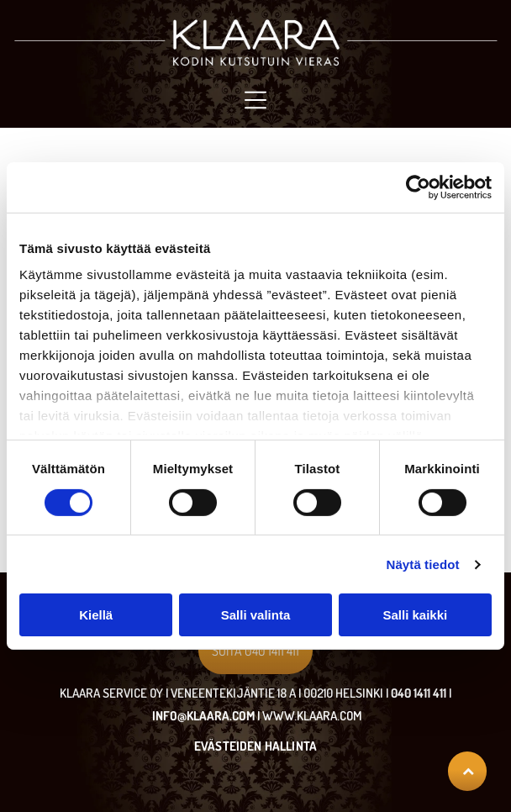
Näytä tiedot (423, 564)
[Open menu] (255, 100)
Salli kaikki (415, 615)
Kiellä (96, 615)
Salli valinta (256, 615)
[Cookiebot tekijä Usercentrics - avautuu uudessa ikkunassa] (418, 187)
